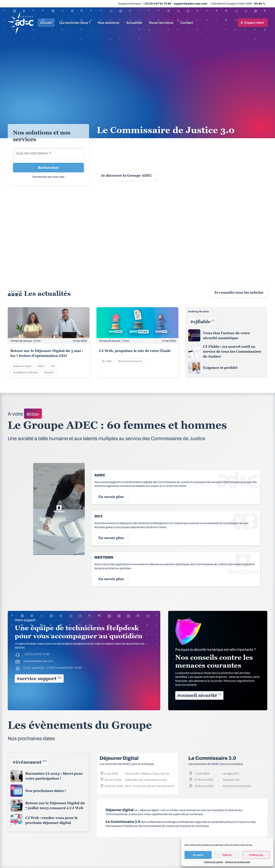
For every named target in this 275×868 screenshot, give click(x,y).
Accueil (46, 23)
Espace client (254, 23)
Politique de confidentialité (238, 862)
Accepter (198, 855)
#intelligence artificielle (25, 372)
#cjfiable (202, 322)
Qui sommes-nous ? (75, 23)
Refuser (227, 855)
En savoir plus (111, 497)
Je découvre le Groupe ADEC (126, 175)
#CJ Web (107, 361)
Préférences (256, 855)
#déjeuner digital (22, 366)
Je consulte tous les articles (239, 292)
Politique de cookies (214, 862)
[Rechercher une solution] (48, 153)
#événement (30, 762)
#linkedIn (49, 372)
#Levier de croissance (130, 361)
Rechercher (48, 168)
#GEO (41, 366)
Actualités (134, 23)
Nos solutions (108, 23)
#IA (53, 366)
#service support (39, 678)
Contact (187, 23)
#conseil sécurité (199, 695)
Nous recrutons (161, 23)
